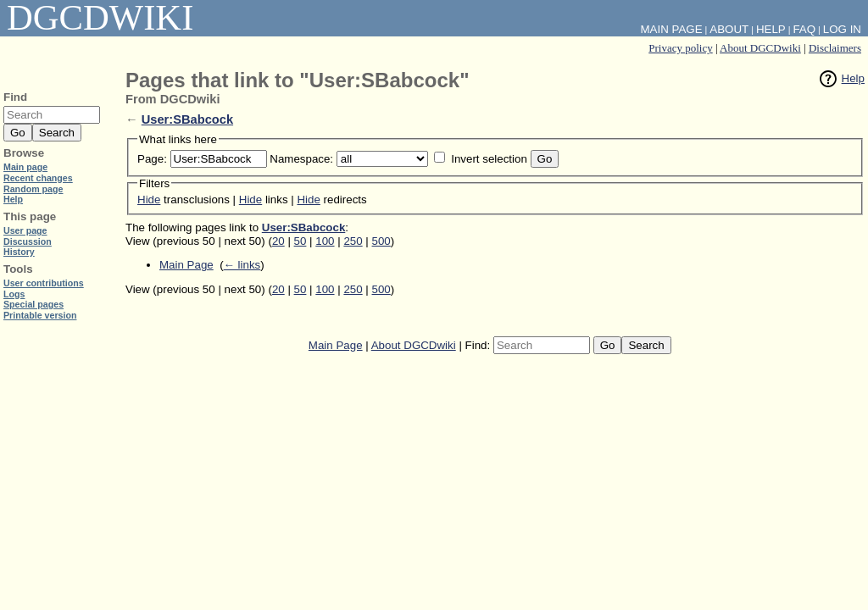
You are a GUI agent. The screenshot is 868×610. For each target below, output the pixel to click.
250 (353, 241)
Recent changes (38, 178)
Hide (149, 200)
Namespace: (301, 159)
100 (325, 241)
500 (381, 241)
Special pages (33, 304)
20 (278, 241)
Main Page (186, 265)
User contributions (44, 283)
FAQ (804, 29)
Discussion (28, 241)
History (19, 252)
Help (853, 78)
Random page (33, 189)
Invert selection (489, 159)
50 (300, 241)
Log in (842, 29)
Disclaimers (835, 48)
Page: (152, 159)
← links (242, 265)
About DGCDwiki (760, 48)
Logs (14, 294)
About (729, 29)
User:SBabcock (187, 119)
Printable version (40, 315)
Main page (25, 167)
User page (25, 230)
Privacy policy (680, 48)
